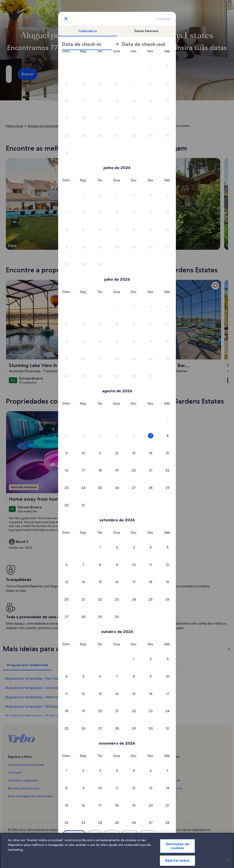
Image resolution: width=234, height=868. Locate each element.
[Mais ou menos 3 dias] (130, 834)
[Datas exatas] (74, 834)
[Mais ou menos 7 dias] (148, 834)
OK (117, 847)
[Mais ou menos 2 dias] (112, 834)
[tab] (88, 31)
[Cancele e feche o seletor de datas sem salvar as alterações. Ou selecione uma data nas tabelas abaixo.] (66, 19)
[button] (84, 84)
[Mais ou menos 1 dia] (94, 834)
